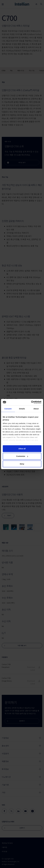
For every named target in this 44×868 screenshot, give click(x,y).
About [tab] (36, 409)
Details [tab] (22, 409)
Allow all (22, 448)
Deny (22, 464)
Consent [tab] (8, 409)
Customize (22, 456)
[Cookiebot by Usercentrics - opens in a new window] (31, 402)
